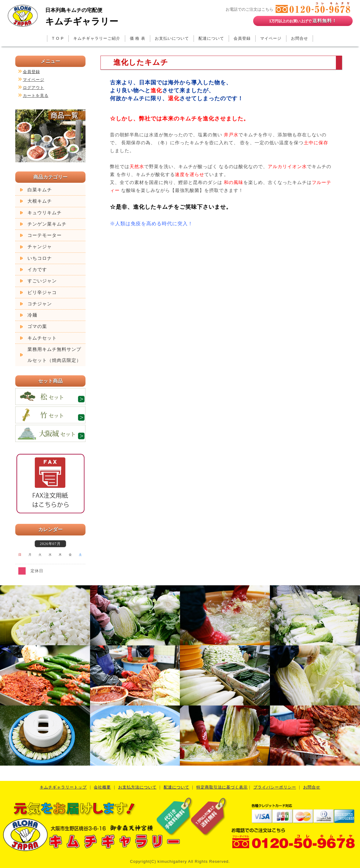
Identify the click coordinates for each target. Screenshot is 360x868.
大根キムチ (40, 201)
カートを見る (36, 96)
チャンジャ (40, 247)
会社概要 (102, 787)
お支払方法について (137, 787)
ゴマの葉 (37, 326)
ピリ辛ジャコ (42, 292)
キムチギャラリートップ (63, 787)
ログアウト (34, 88)
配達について (211, 38)
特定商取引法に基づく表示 (222, 787)
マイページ (271, 38)
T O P (58, 38)
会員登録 (242, 38)
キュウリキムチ (45, 213)
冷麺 (32, 315)
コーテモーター (45, 235)
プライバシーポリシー (275, 787)
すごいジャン (42, 281)
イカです (37, 270)
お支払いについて (172, 38)
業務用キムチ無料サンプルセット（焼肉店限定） (54, 355)
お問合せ (300, 38)
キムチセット (42, 338)
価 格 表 (138, 38)
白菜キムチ (40, 190)
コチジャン (40, 304)
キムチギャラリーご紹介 (97, 38)
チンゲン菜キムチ (47, 224)
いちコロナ (40, 258)
